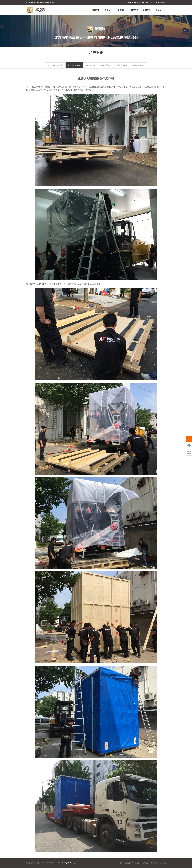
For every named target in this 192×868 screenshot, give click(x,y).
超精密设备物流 (74, 65)
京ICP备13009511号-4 (69, 863)
